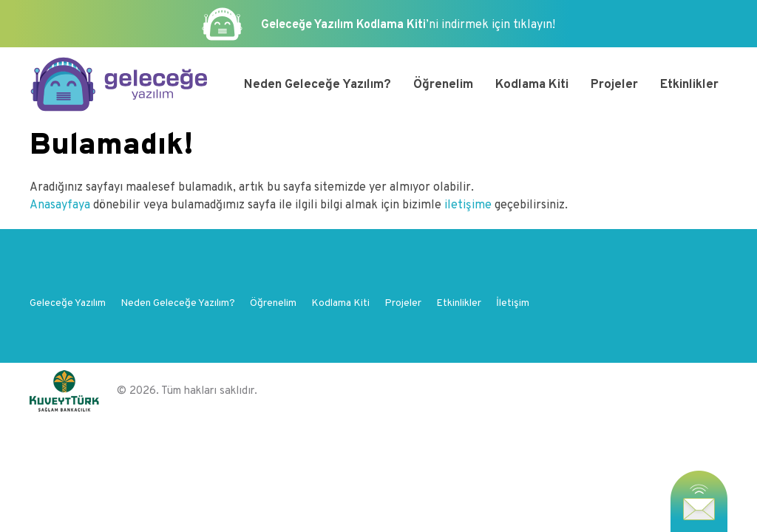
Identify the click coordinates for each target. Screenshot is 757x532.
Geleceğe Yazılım (68, 303)
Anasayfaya (61, 205)
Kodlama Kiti (532, 85)
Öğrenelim (443, 85)
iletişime (468, 205)
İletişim (513, 303)
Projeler (614, 85)
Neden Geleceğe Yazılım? (318, 85)
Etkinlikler (689, 85)
